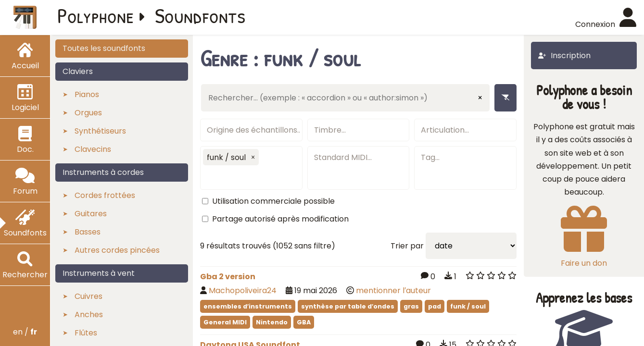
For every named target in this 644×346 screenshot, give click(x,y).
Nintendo (272, 322)
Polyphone (96, 15)
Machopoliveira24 (243, 290)
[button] (253, 157)
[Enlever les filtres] (505, 98)
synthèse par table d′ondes (348, 306)
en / (25, 332)
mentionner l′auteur (393, 290)
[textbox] (251, 130)
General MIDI (225, 322)
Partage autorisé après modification (280, 219)
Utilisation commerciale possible (273, 201)
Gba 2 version (228, 277)
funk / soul (468, 306)
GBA (304, 322)
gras (411, 306)
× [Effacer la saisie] (480, 98)
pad (435, 306)
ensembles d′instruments (248, 306)
